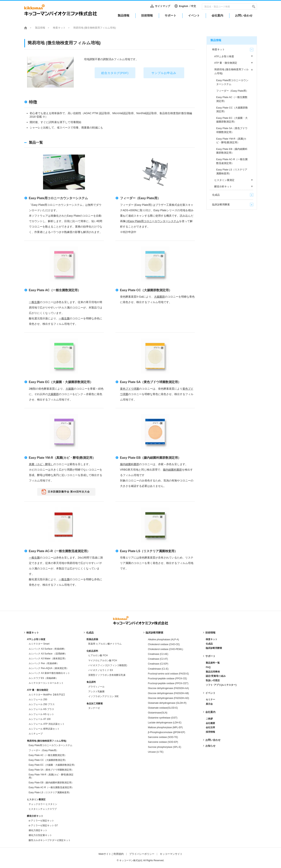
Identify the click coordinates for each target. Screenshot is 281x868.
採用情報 (210, 732)
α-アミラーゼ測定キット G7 (43, 825)
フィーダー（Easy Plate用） (140, 198)
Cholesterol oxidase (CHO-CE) (164, 644)
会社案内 (210, 712)
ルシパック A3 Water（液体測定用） (48, 659)
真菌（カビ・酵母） (41, 464)
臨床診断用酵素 (154, 633)
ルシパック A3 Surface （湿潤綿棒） (48, 654)
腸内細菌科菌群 (130, 464)
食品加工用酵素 (95, 704)
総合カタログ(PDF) (115, 73)
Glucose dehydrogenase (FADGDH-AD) (169, 698)
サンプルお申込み (164, 73)
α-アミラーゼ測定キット (41, 821)
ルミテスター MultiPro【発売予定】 (47, 695)
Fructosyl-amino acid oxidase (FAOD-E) (168, 674)
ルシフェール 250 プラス (42, 704)
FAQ (208, 667)
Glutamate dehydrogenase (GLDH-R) (167, 703)
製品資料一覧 (213, 663)
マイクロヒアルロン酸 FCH (103, 660)
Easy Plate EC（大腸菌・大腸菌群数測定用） (61, 382)
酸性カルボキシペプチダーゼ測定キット (50, 840)
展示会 (209, 704)
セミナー (210, 699)
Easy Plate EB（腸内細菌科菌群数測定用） (151, 458)
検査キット (59, 28)
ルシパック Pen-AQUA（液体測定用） (49, 668)
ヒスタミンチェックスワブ (43, 809)
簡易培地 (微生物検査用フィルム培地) (47, 741)
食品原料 (91, 682)
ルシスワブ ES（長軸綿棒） (43, 678)
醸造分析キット (35, 816)
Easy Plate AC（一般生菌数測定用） (55, 290)
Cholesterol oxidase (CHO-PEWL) (166, 649)
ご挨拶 (209, 719)
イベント (210, 693)
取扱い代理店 (213, 680)
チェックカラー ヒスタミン (43, 804)
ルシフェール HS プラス (41, 709)
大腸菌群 (159, 297)
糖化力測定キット (38, 830)
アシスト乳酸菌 (96, 692)
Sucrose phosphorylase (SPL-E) (165, 747)
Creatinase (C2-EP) (158, 664)
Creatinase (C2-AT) (158, 659)
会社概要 (210, 723)
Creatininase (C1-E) (158, 669)
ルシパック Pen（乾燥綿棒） (44, 663)
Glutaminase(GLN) (158, 713)
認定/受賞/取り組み (216, 676)
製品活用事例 (213, 672)
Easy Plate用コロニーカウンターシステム (58, 198)
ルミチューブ (36, 734)
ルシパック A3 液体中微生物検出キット (49, 673)
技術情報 (210, 633)
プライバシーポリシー (142, 854)
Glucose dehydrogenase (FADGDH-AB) (168, 693)
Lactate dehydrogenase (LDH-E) (165, 723)
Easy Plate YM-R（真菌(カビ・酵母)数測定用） (62, 458)
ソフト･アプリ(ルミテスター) (221, 685)
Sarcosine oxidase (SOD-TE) (163, 737)
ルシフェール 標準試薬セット (44, 729)
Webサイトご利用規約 (111, 854)
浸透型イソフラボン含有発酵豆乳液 (107, 675)
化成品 (90, 633)
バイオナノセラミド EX (101, 670)
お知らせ (210, 746)
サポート (210, 656)
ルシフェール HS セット (41, 714)
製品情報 (40, 28)
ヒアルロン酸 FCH (98, 655)
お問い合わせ (213, 740)
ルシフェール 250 (38, 699)
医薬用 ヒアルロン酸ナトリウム (105, 644)
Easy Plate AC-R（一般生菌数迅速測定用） (60, 551)
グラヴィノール (96, 687)
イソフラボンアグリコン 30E (103, 696)
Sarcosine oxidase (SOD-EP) (163, 742)
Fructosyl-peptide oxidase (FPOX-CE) (167, 679)
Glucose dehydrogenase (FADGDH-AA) (168, 688)
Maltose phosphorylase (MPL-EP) (165, 727)
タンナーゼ (94, 708)
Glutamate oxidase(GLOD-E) (163, 708)
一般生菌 (34, 302)
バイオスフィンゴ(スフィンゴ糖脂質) (108, 665)
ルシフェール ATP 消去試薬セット (47, 724)
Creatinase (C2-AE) (158, 654)
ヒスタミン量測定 (36, 799)
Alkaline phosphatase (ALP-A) (163, 639)
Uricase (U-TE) (156, 752)
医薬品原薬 (92, 639)
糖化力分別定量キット (40, 835)
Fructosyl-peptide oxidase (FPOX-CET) (168, 683)
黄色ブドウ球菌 (130, 389)
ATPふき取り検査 (36, 639)
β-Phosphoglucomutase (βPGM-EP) (167, 732)
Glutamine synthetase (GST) (163, 718)
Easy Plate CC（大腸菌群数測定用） (146, 290)
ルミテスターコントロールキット (46, 683)
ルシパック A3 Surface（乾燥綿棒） (48, 649)
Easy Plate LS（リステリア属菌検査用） (149, 551)
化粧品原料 (92, 651)
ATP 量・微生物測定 (38, 690)
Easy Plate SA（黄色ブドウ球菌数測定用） (151, 382)
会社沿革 (210, 727)
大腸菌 (70, 389)
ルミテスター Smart (39, 644)
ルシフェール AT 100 (40, 719)
